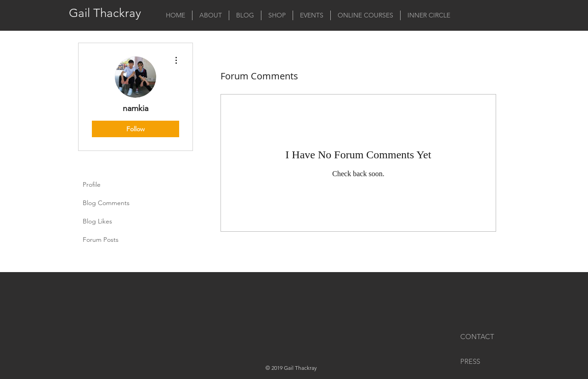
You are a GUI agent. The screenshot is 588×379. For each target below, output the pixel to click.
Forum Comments (109, 258)
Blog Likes (97, 221)
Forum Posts (101, 240)
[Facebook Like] (238, 295)
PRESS (470, 361)
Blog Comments (106, 203)
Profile (92, 184)
